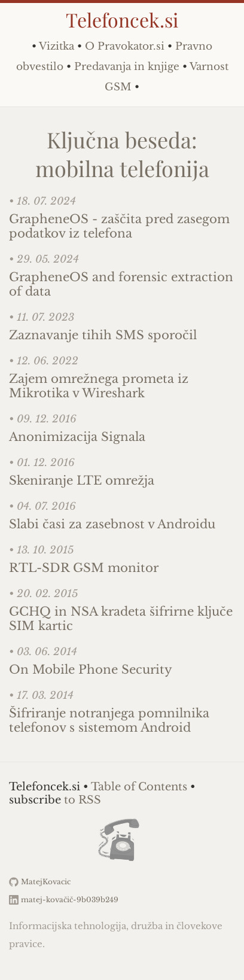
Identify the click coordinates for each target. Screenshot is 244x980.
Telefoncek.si (122, 19)
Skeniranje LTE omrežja (82, 480)
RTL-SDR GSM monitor (84, 568)
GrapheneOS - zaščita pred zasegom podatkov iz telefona (119, 226)
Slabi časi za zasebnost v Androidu (112, 524)
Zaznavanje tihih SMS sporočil (103, 335)
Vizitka (57, 46)
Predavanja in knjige (127, 67)
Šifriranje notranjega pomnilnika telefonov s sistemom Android (109, 720)
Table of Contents (139, 787)
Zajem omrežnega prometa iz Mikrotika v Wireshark (99, 386)
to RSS (83, 800)
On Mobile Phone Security (91, 669)
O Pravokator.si (125, 46)
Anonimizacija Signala (77, 437)
